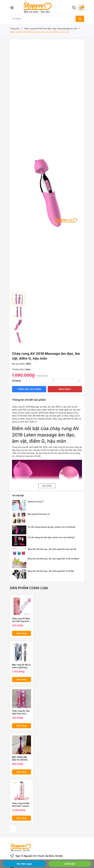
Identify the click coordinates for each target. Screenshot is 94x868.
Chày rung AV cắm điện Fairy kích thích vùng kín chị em (21, 712)
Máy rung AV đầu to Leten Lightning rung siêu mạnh (21, 666)
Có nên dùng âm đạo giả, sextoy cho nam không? (51, 537)
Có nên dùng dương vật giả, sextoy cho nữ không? (52, 527)
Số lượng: (17, 381)
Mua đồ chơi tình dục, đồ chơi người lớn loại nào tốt (52, 549)
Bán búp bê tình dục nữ (39, 514)
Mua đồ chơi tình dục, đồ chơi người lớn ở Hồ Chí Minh (53, 559)
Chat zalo (70, 864)
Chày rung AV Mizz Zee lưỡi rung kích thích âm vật (21, 620)
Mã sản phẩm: (19, 364)
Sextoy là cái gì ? (36, 502)
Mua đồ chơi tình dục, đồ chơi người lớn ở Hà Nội (51, 571)
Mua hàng (21, 633)
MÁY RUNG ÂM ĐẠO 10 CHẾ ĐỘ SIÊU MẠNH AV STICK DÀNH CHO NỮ (21, 759)
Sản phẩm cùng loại (29, 588)
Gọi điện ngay (24, 864)
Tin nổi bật (18, 495)
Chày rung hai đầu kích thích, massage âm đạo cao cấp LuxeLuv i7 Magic (21, 805)
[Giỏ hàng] (81, 8)
